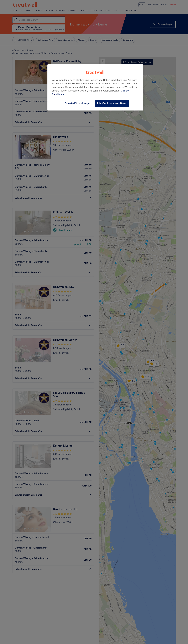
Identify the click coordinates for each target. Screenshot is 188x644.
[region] (95, 87)
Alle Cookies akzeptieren (112, 103)
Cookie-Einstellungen (78, 103)
